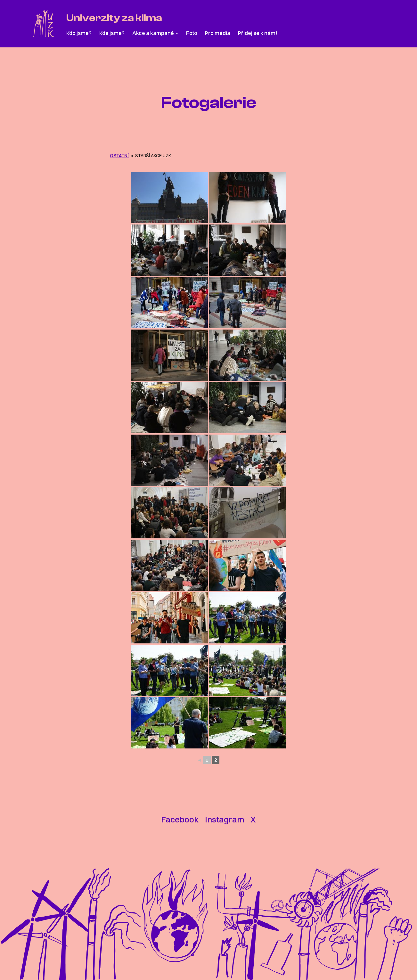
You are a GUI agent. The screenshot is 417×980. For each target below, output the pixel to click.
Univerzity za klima (114, 18)
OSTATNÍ (119, 156)
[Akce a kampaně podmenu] (177, 33)
